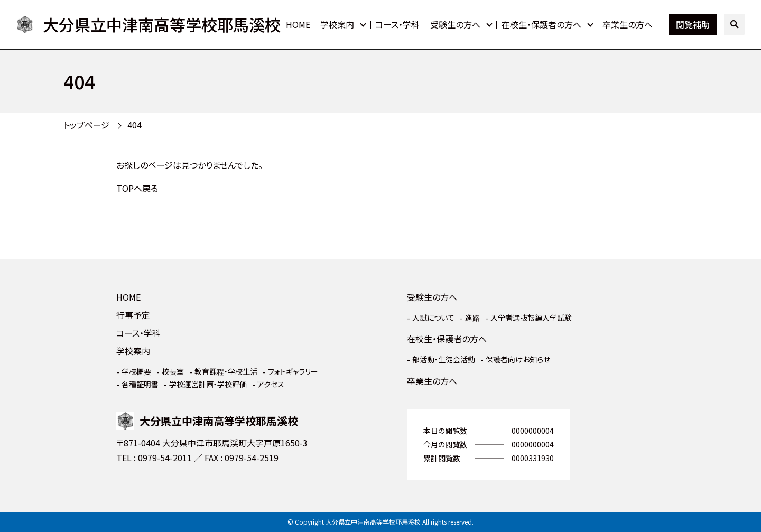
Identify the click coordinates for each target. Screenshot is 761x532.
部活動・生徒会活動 (444, 359)
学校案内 (337, 24)
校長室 (173, 371)
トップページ (86, 125)
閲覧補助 (693, 24)
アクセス (271, 384)
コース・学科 (397, 24)
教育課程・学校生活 (226, 371)
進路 (472, 318)
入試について (433, 318)
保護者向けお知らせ (518, 359)
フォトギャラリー (293, 371)
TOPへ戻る (137, 188)
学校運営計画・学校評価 (208, 384)
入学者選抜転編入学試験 (531, 318)
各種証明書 (140, 384)
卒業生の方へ (628, 24)
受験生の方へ (455, 24)
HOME (298, 24)
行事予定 (133, 315)
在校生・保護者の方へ (541, 24)
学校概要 (136, 371)
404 (134, 125)
